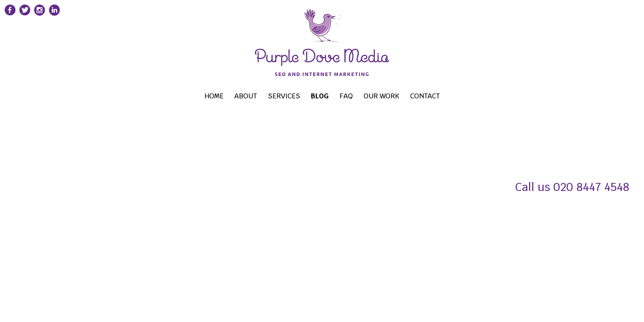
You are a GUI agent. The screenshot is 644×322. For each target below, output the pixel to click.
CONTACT (452, 95)
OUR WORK (402, 95)
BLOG (334, 95)
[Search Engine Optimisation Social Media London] (322, 49)
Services (288, 95)
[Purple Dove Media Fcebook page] (17, 17)
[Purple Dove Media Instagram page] (56, 17)
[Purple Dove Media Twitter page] (37, 17)
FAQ (363, 95)
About (239, 95)
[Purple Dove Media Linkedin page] (76, 17)
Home (204, 95)
